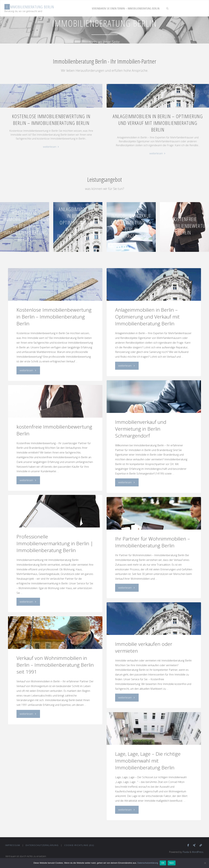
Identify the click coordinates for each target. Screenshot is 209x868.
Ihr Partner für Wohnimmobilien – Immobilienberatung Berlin (153, 542)
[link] (168, 8)
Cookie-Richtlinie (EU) (79, 845)
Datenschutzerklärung (42, 845)
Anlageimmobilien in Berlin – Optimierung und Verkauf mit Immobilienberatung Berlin (158, 123)
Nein (172, 863)
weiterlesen (51, 147)
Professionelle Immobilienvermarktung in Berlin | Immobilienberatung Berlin (55, 543)
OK (163, 863)
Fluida (185, 852)
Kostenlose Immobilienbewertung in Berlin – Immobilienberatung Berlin (51, 119)
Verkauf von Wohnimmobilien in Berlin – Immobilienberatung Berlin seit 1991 (55, 665)
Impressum (13, 845)
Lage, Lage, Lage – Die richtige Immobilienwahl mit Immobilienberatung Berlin (148, 761)
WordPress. (197, 852)
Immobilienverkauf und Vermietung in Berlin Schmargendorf (131, 226)
